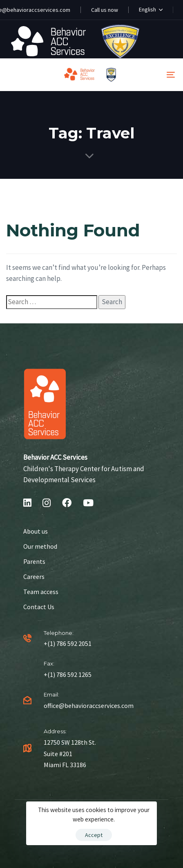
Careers (34, 576)
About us (36, 531)
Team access (41, 592)
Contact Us (39, 607)
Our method (40, 546)
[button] (151, 10)
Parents (34, 561)
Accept (94, 835)
